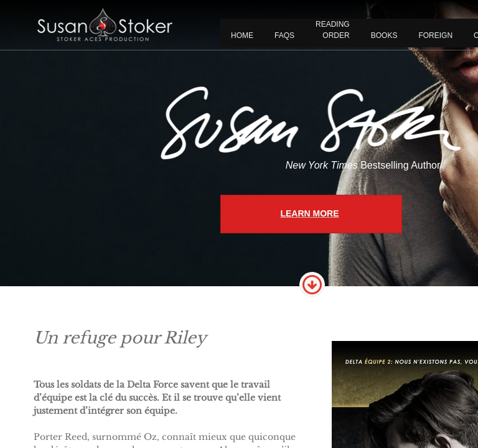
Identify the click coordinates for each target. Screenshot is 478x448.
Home (242, 35)
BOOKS (384, 35)
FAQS (284, 35)
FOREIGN (435, 35)
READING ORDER (333, 30)
